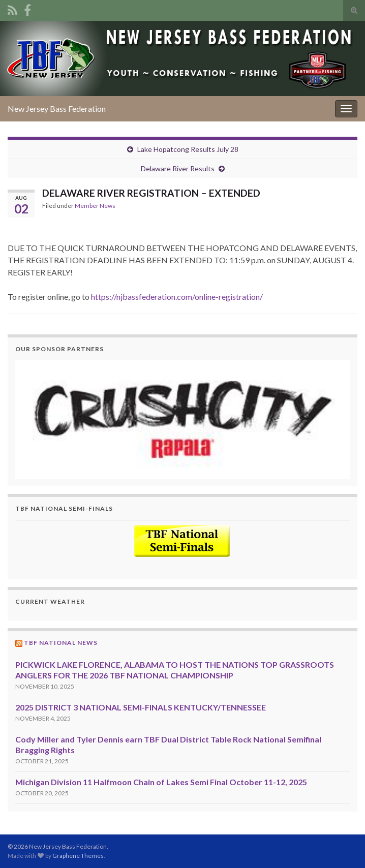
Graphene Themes (78, 856)
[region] (182, 420)
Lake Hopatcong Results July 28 (188, 149)
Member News (95, 206)
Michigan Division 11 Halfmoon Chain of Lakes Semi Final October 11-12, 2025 (161, 782)
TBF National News (61, 643)
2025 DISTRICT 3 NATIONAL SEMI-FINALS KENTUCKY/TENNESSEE (141, 707)
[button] (182, 420)
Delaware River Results (178, 168)
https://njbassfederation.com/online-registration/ (177, 297)
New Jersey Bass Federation (57, 108)
